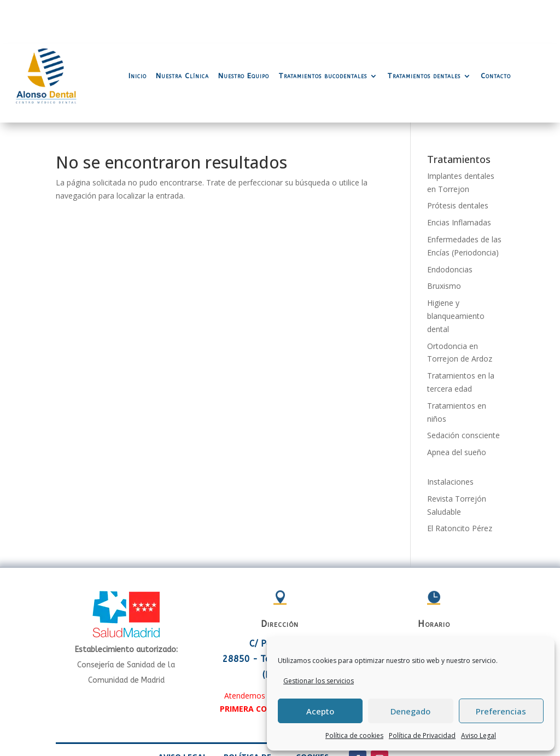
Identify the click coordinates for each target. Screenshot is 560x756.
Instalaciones (450, 438)
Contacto (496, 32)
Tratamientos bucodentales (323, 32)
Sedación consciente (463, 391)
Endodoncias (450, 226)
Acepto (320, 711)
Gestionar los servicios (319, 681)
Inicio (138, 32)
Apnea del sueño (457, 408)
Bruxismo (444, 242)
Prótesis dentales (458, 162)
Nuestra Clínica (182, 32)
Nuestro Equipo (244, 32)
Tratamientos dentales (424, 32)
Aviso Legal (479, 735)
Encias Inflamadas (459, 179)
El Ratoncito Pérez (460, 484)
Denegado (410, 711)
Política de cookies (354, 735)
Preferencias (501, 711)
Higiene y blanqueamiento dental (456, 272)
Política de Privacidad (422, 735)
